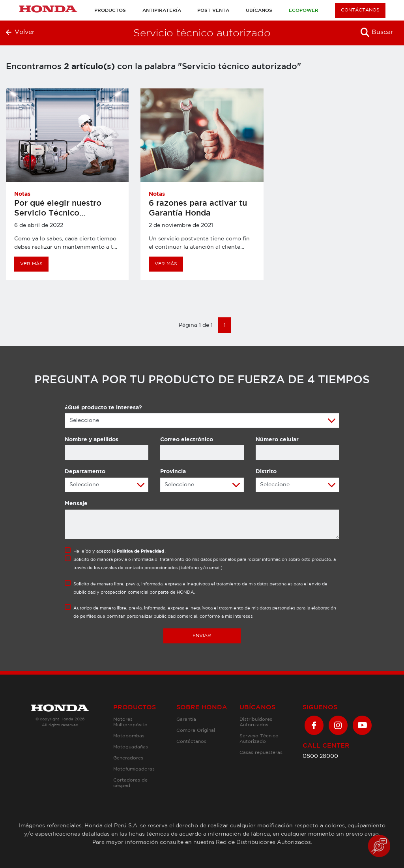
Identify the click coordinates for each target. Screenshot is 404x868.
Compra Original (196, 730)
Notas (22, 194)
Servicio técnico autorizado (202, 33)
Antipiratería (162, 10)
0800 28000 (320, 756)
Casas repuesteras (261, 753)
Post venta (213, 10)
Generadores (128, 758)
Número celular (277, 440)
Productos (110, 10)
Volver (20, 32)
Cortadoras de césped (130, 783)
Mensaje (76, 504)
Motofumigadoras (134, 769)
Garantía (186, 719)
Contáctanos (191, 741)
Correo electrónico (187, 440)
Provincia (173, 472)
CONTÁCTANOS (360, 10)
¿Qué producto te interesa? (103, 408)
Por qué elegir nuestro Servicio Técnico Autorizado (58, 213)
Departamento (85, 472)
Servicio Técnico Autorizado (259, 739)
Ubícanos (259, 10)
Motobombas (129, 736)
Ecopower (304, 10)
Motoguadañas (131, 747)
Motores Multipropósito (130, 722)
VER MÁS (31, 264)
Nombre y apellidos (92, 440)
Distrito (266, 472)
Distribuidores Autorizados (256, 722)
